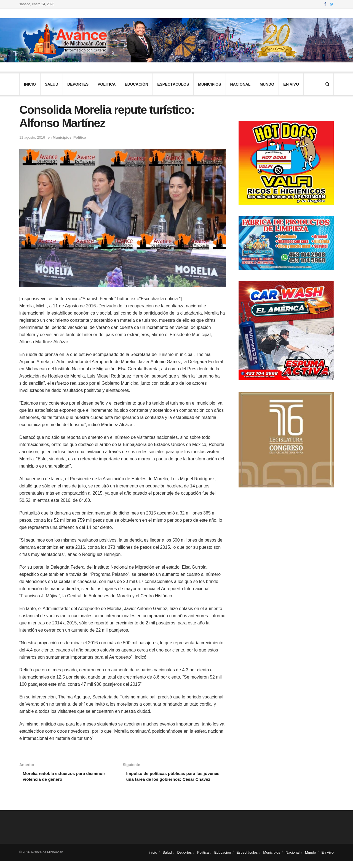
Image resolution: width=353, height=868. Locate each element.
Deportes (78, 84)
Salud (52, 84)
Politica (107, 84)
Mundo (267, 84)
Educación (136, 84)
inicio (30, 84)
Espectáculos (173, 84)
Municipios (209, 84)
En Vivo (291, 84)
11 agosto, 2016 (32, 137)
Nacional (240, 84)
